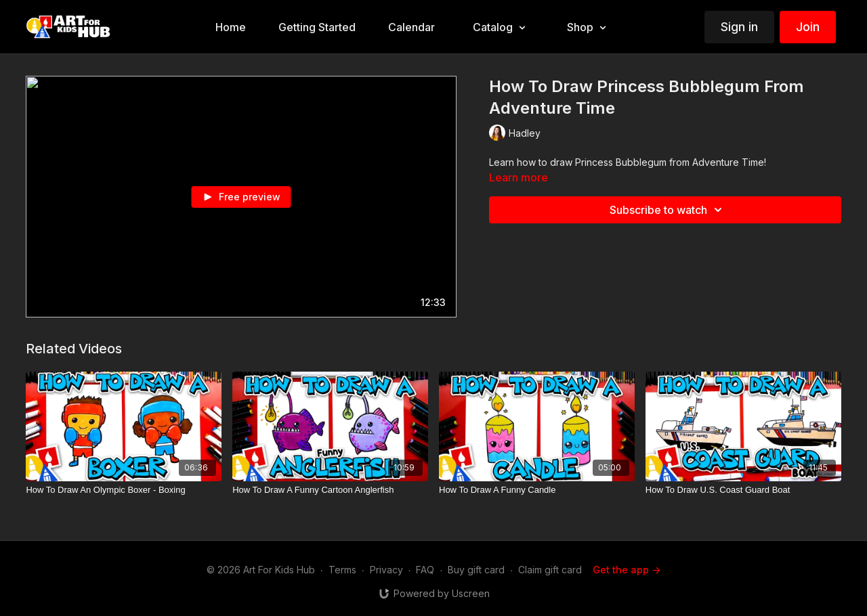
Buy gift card (476, 570)
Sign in (739, 27)
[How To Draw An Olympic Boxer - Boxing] (124, 490)
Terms (342, 570)
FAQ (425, 570)
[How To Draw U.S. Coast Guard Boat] (743, 490)
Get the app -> (627, 570)
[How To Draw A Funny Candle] (537, 490)
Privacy (386, 570)
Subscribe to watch (668, 210)
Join (808, 27)
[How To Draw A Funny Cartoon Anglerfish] (330, 490)
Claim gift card (550, 570)
